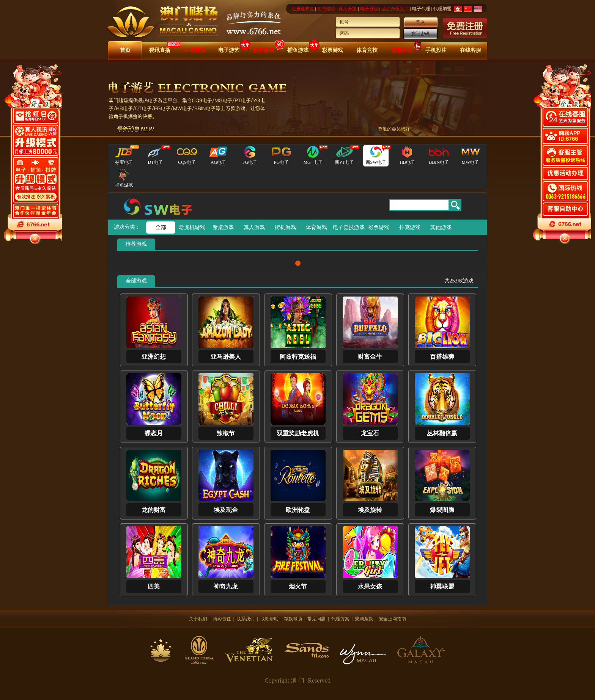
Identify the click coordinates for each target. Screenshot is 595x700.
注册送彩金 (303, 9)
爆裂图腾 (442, 510)
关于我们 (198, 619)
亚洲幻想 (154, 357)
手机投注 (436, 50)
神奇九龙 (226, 586)
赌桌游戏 (223, 227)
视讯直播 (160, 50)
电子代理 (421, 9)
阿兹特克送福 (298, 357)
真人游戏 (254, 227)
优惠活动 (401, 50)
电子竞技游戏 (347, 227)
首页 (125, 50)
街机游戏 (285, 227)
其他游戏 (441, 227)
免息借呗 (326, 9)
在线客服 (471, 50)
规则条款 (364, 619)
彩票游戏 (332, 50)
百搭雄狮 (442, 357)
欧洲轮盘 (298, 510)
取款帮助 (269, 619)
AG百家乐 (194, 50)
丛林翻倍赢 (442, 433)
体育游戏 (316, 227)
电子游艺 (229, 50)
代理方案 (340, 619)
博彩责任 (222, 619)
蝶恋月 (154, 433)
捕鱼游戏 (298, 50)
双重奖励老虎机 (298, 433)
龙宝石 (370, 433)
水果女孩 (370, 586)
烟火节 (298, 586)
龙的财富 (154, 510)
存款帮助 (293, 619)
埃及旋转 (370, 510)
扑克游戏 (410, 227)
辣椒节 (226, 433)
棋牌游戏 (263, 50)
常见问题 (316, 619)
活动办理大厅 (395, 9)
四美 (154, 586)
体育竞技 (367, 50)
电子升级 (369, 9)
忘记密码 (420, 34)
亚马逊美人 (226, 357)
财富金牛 (370, 357)
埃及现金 (226, 510)
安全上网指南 (392, 619)
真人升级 (348, 9)
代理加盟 (442, 9)
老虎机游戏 (192, 227)
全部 (161, 227)
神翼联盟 (442, 586)
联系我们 (246, 619)
